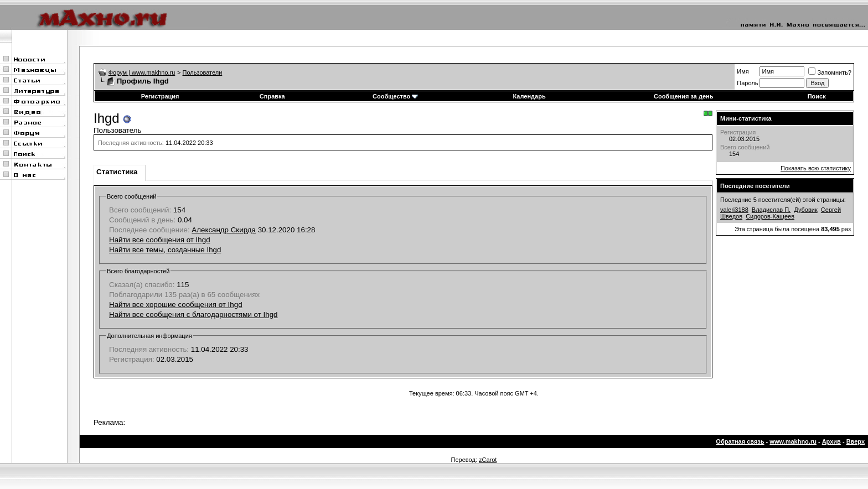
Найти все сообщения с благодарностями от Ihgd (193, 314)
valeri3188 (734, 210)
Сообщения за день (683, 96)
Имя (743, 71)
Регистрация (160, 96)
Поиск (817, 96)
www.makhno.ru (793, 441)
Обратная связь (740, 441)
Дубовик (806, 210)
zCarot (488, 460)
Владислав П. (771, 210)
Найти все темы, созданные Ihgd (165, 250)
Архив (831, 441)
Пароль (747, 83)
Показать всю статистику (816, 168)
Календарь (529, 96)
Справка (272, 96)
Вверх (856, 441)
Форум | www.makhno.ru (142, 72)
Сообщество (395, 96)
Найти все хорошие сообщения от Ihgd (176, 305)
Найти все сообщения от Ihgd (160, 240)
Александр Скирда (224, 230)
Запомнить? (830, 72)
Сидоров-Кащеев (770, 216)
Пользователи (203, 72)
